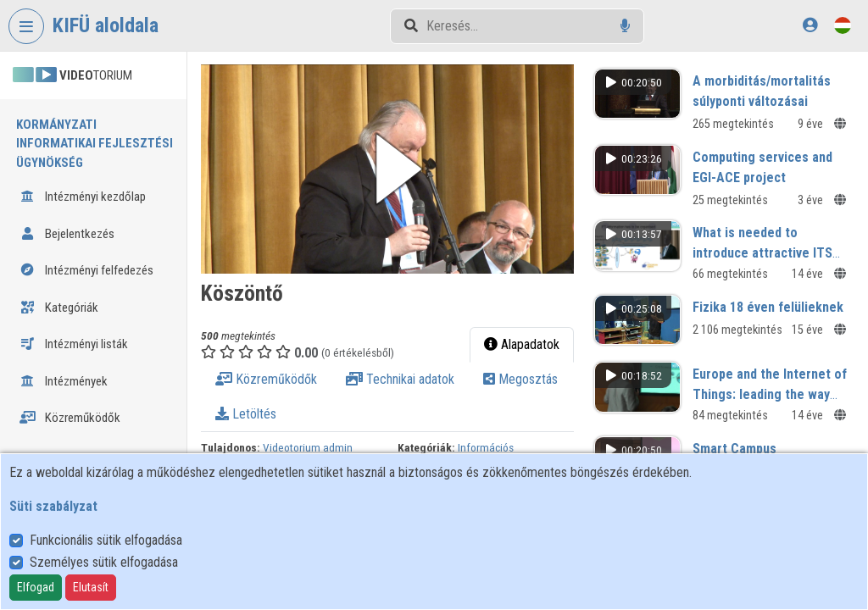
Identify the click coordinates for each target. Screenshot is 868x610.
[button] (387, 169)
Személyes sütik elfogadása (104, 562)
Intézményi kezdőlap (83, 197)
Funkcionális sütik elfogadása (106, 540)
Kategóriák (59, 308)
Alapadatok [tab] (522, 344)
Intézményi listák (74, 344)
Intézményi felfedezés (86, 270)
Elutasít (91, 587)
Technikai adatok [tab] (400, 379)
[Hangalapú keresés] (625, 26)
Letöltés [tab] (246, 414)
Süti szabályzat (53, 506)
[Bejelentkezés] (810, 25)
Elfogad (36, 587)
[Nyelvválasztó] (843, 25)
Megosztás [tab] (520, 379)
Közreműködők (70, 418)
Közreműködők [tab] (266, 379)
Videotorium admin (308, 447)
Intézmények (64, 381)
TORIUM (72, 75)
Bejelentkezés (67, 234)
